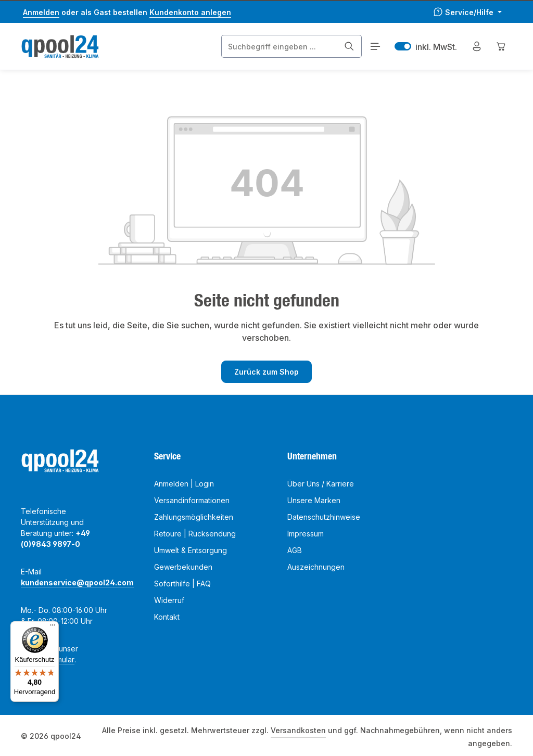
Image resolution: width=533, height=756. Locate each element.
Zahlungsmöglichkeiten (194, 517)
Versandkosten (298, 730)
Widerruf (169, 600)
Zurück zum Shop (266, 372)
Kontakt (167, 617)
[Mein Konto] (477, 47)
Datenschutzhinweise (324, 517)
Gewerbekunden (183, 567)
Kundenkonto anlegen (190, 12)
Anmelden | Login (184, 484)
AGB (295, 550)
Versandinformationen (192, 500)
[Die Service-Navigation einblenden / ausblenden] (467, 12)
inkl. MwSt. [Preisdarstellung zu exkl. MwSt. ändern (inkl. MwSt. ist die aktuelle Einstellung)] (426, 47)
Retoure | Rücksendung (195, 534)
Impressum (306, 534)
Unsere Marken (314, 500)
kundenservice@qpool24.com (77, 582)
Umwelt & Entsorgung (191, 550)
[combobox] (280, 46)
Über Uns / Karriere (321, 484)
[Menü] (375, 47)
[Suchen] (350, 46)
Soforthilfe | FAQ (182, 584)
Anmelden (41, 12)
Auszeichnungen (316, 567)
